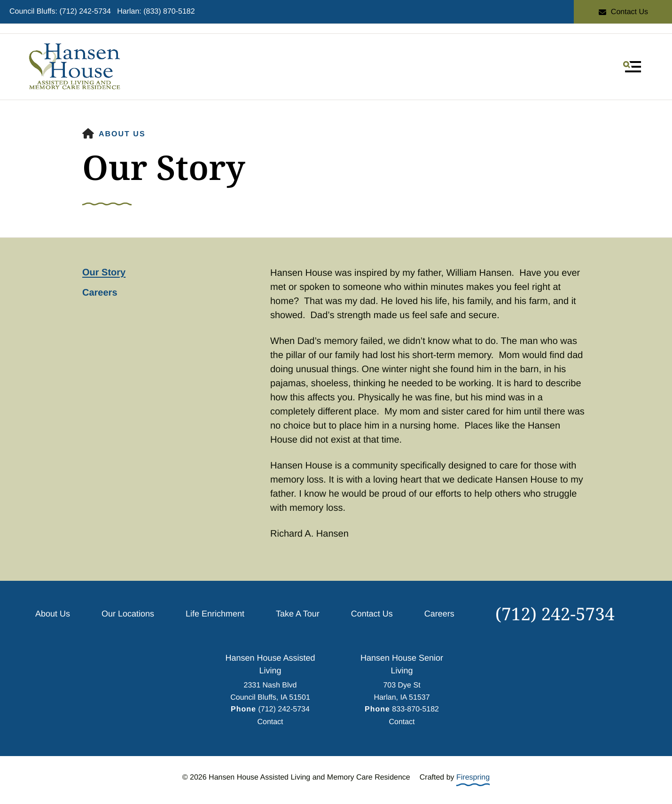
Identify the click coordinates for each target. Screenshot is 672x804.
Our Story (104, 273)
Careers (100, 293)
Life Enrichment (215, 614)
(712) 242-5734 (555, 613)
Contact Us (623, 12)
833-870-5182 (415, 709)
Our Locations (128, 614)
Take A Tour (298, 614)
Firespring (473, 777)
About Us (122, 134)
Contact (270, 722)
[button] (632, 67)
